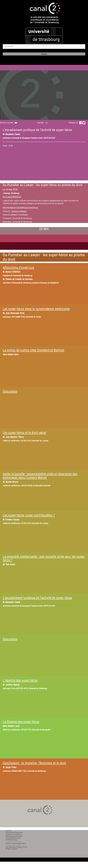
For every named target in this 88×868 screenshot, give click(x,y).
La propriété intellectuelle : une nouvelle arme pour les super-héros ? (44, 558)
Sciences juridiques (19, 211)
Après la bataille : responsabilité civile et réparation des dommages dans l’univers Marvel (40, 476)
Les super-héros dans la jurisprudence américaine (36, 309)
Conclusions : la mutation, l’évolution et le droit (34, 763)
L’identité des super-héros (20, 680)
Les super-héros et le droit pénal (24, 433)
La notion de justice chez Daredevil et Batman (33, 350)
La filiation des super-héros (21, 722)
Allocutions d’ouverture (18, 268)
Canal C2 (8, 831)
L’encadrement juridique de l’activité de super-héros (37, 598)
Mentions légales (11, 849)
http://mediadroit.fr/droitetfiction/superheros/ (20, 208)
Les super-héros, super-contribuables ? (29, 515)
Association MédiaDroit (12, 197)
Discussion (10, 391)
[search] (44, 47)
